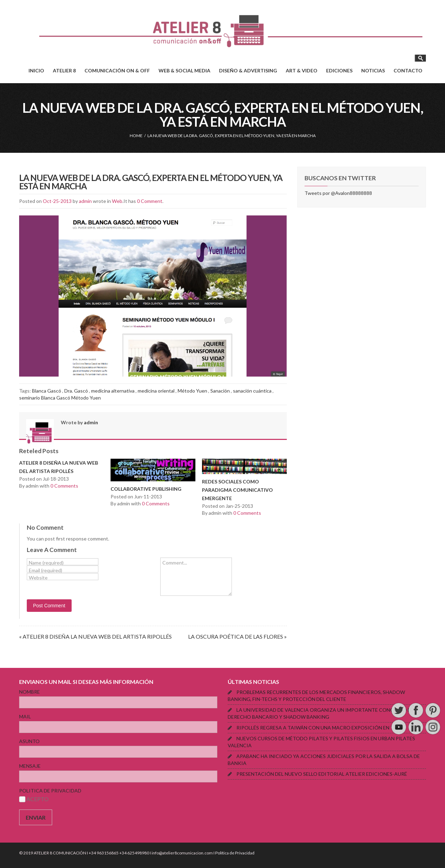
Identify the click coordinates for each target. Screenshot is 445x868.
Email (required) (46, 570)
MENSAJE (30, 766)
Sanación (220, 391)
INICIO (36, 70)
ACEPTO (34, 799)
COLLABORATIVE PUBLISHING (146, 489)
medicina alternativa (113, 391)
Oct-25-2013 (57, 201)
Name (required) (46, 563)
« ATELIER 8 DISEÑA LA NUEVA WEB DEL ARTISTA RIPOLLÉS (95, 636)
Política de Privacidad (235, 853)
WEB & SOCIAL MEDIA (184, 70)
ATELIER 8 (64, 70)
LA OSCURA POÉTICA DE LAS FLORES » (237, 636)
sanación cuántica (252, 391)
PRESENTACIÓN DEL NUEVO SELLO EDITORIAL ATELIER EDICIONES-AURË (322, 774)
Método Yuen (192, 391)
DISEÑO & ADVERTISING (248, 70)
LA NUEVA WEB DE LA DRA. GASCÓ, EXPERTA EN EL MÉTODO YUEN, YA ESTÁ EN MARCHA (151, 182)
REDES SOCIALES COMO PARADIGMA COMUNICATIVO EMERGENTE (237, 490)
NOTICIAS (373, 70)
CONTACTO (408, 70)
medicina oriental (156, 391)
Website (38, 578)
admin (85, 201)
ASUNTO (29, 741)
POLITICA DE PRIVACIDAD (50, 791)
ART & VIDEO (302, 70)
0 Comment (150, 201)
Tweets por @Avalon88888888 (338, 193)
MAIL (25, 716)
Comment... (175, 563)
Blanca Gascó (47, 391)
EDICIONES (339, 70)
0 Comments (64, 486)
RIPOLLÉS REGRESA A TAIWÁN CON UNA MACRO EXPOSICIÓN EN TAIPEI (321, 728)
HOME (136, 136)
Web (117, 201)
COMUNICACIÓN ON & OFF (117, 70)
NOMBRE (30, 692)
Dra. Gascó (76, 391)
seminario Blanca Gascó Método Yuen (60, 398)
